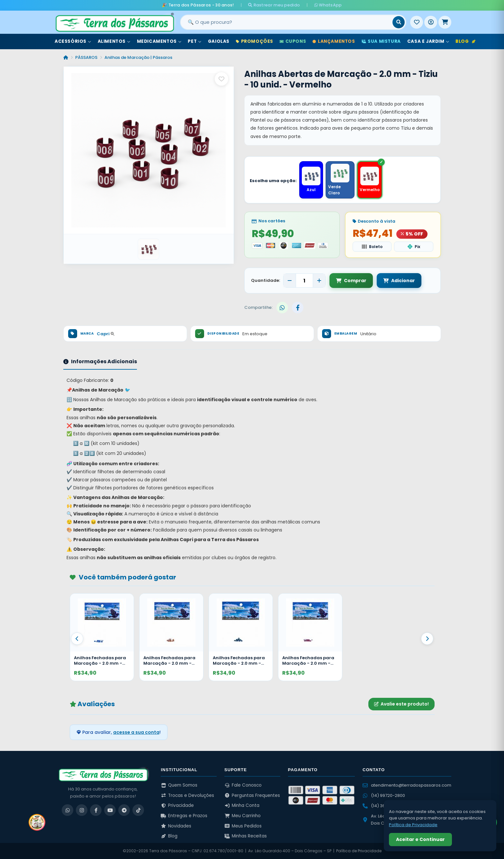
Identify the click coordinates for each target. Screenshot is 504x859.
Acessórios (73, 41)
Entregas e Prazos (184, 816)
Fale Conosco (243, 785)
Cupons (293, 41)
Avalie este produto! (401, 704)
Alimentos (114, 41)
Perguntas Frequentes (252, 795)
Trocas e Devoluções (187, 795)
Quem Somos (179, 785)
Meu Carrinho (243, 816)
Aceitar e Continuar (420, 839)
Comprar (351, 281)
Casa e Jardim (428, 41)
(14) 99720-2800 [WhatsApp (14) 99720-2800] (384, 795)
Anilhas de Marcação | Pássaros (138, 57)
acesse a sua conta (136, 732)
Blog (465, 41)
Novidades (176, 826)
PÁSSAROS (86, 57)
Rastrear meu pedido (274, 5)
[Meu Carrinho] (445, 22)
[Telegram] (124, 810)
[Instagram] (82, 810)
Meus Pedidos (243, 826)
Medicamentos (159, 41)
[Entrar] (431, 22)
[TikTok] (138, 810)
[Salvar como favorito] (221, 79)
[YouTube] (110, 810)
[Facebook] (96, 810)
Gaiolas (219, 41)
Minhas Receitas (246, 836)
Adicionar (399, 281)
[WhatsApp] (67, 810)
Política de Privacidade (359, 851)
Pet (194, 41)
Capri (106, 334)
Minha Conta (242, 805)
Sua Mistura (381, 41)
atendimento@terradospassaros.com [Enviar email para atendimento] (407, 785)
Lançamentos (334, 41)
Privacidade (177, 805)
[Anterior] (77, 639)
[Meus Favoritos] (417, 22)
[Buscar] (399, 22)
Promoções (255, 41)
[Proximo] (427, 639)
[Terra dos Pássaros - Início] (114, 22)
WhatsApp (328, 5)
